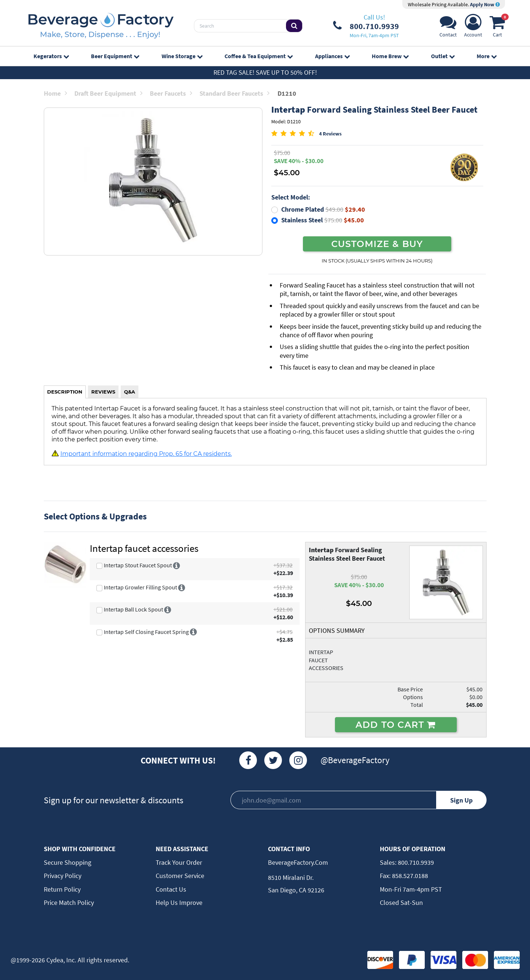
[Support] (448, 28)
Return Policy (62, 889)
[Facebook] (248, 760)
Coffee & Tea (259, 56)
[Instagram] (298, 760)
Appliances (332, 56)
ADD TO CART (396, 725)
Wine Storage (182, 56)
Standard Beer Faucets (234, 93)
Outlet (443, 56)
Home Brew (390, 56)
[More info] (176, 565)
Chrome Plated (323, 209)
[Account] (473, 28)
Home (55, 93)
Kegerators (51, 56)
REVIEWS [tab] (103, 392)
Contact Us (171, 889)
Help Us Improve (179, 903)
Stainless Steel (323, 220)
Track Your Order (179, 862)
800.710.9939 (415, 862)
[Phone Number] (366, 26)
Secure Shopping (68, 862)
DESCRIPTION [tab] (65, 392)
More (487, 56)
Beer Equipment (115, 56)
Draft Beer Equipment (108, 93)
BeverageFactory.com (298, 862)
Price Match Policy (69, 903)
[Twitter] (273, 760)
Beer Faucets (171, 93)
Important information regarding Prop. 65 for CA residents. (146, 454)
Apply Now (485, 4)
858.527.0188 (409, 876)
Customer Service (180, 876)
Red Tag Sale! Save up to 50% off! (265, 72)
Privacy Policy (63, 876)
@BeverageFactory (355, 760)
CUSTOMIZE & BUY (377, 244)
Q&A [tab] (130, 392)
